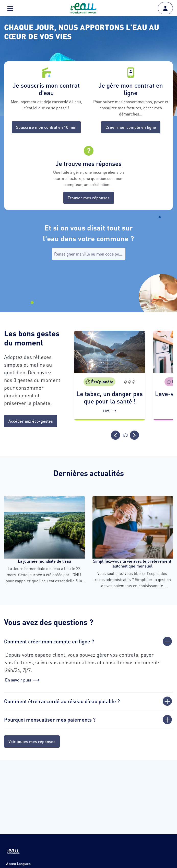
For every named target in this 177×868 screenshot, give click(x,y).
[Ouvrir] (167, 701)
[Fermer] (167, 641)
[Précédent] (115, 435)
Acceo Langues (18, 863)
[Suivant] (134, 435)
